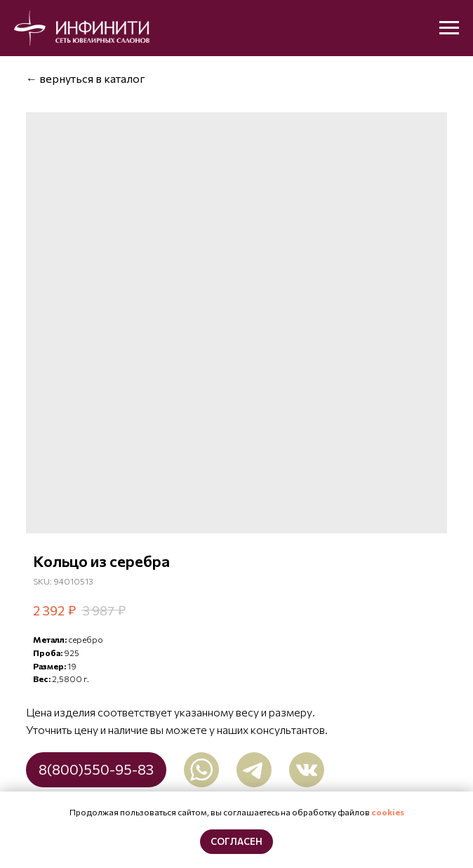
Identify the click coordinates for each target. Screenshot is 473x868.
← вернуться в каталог (86, 78)
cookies (388, 812)
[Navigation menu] (449, 28)
